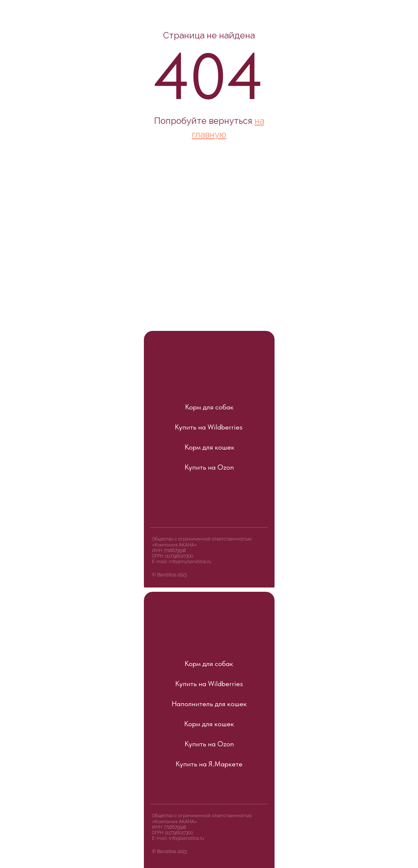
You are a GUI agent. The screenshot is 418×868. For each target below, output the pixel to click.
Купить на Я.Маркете (209, 764)
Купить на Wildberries (209, 427)
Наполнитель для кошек (209, 704)
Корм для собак (209, 407)
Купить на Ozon (209, 467)
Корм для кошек (209, 447)
